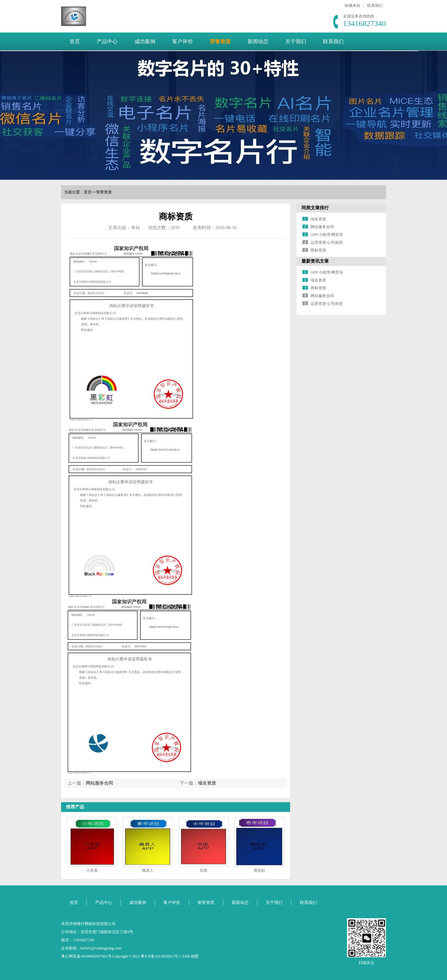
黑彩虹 (260, 870)
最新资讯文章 (315, 261)
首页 (75, 41)
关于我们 (296, 41)
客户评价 (183, 41)
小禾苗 (92, 870)
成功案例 (145, 41)
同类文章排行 (315, 208)
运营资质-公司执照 (327, 242)
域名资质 (207, 783)
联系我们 (375, 6)
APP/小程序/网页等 (327, 235)
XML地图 (191, 956)
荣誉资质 (220, 41)
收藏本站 (352, 6)
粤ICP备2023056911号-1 (161, 956)
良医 (204, 870)
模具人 (148, 870)
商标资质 (318, 250)
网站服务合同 (99, 783)
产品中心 (107, 41)
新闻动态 (258, 41)
